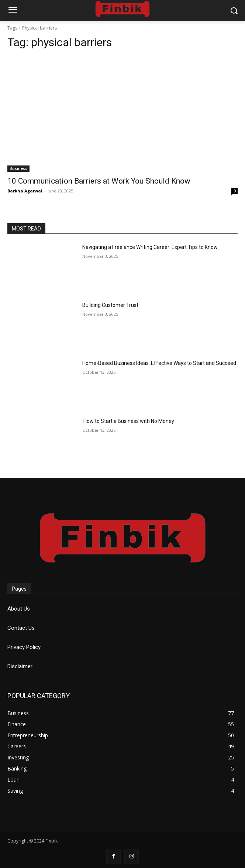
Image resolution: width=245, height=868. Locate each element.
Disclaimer (20, 666)
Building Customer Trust (110, 305)
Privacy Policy (24, 647)
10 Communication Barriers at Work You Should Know (99, 181)
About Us (19, 609)
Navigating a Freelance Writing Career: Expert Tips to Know (150, 247)
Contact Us (21, 628)
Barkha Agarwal (25, 191)
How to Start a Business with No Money (128, 421)
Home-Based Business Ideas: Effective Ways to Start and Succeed (159, 363)
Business (18, 168)
